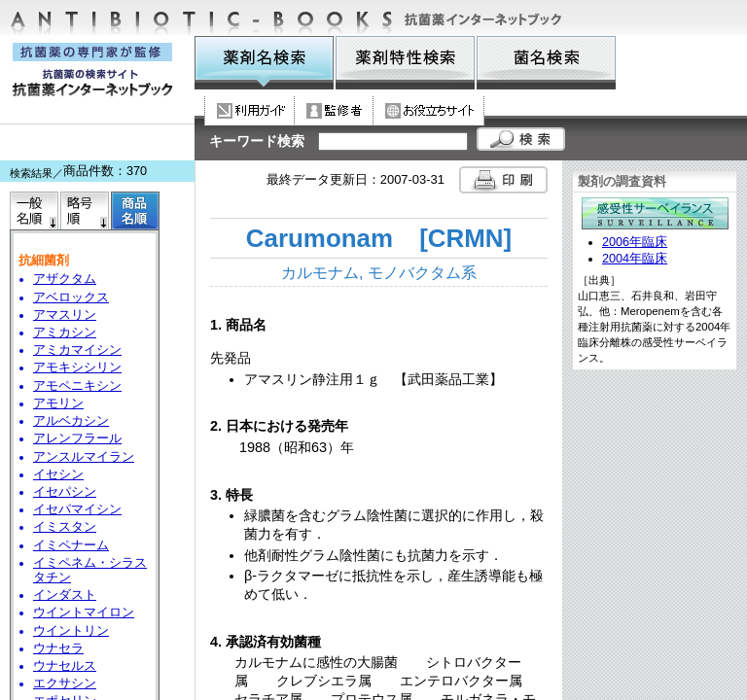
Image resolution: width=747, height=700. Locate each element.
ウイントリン (71, 631)
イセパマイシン (77, 509)
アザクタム (65, 279)
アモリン (58, 403)
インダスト (65, 595)
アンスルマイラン (84, 457)
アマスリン (65, 315)
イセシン (58, 474)
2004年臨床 (635, 259)
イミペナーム (71, 545)
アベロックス (71, 297)
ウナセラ (58, 648)
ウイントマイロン (84, 612)
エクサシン (65, 683)
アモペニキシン (77, 386)
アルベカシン (71, 421)
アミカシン (65, 332)
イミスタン (65, 527)
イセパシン (65, 492)
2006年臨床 (635, 242)
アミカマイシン (77, 350)
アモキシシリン (77, 367)
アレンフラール (77, 438)
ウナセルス (65, 666)
